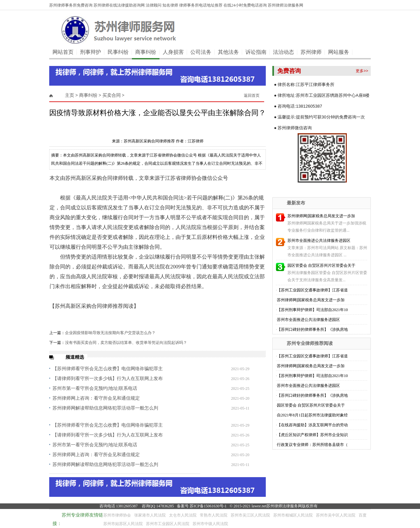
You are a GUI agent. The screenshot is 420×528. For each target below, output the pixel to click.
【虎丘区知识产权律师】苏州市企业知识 (312, 435)
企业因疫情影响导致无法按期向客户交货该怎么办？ (110, 333)
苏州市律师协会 (117, 515)
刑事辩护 (91, 52)
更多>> (362, 71)
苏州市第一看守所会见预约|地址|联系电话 (95, 388)
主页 (70, 95)
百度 (363, 515)
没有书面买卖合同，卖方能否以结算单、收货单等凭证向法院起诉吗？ (126, 343)
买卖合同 (112, 95)
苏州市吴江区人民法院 (250, 515)
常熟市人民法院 (214, 515)
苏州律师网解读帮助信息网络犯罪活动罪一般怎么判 (105, 408)
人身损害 (173, 52)
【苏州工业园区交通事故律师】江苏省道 (312, 290)
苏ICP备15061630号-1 (208, 506)
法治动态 (283, 52)
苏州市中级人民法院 (210, 524)
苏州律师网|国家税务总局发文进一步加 (321, 216)
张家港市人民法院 (150, 515)
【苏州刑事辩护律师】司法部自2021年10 (312, 310)
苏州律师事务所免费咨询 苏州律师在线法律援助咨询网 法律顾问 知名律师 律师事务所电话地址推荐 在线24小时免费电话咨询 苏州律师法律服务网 (176, 5)
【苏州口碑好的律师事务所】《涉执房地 (312, 329)
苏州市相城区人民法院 (293, 515)
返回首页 (252, 95)
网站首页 (63, 52)
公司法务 (201, 52)
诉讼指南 (256, 52)
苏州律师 (311, 52)
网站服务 (339, 52)
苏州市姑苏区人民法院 (123, 524)
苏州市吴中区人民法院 (336, 515)
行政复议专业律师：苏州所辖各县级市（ (312, 445)
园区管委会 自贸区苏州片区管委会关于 (321, 265)
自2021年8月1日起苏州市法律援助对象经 (312, 415)
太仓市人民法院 (183, 515)
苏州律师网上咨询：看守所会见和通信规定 (96, 398)
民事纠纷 (118, 52)
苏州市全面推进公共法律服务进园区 (319, 241)
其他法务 (228, 52)
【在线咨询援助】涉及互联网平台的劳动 (312, 425)
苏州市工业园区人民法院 (168, 524)
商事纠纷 (146, 52)
